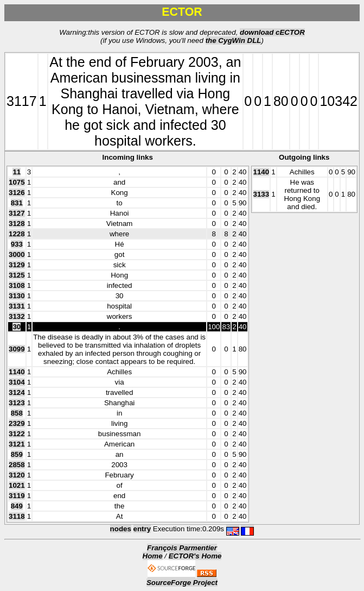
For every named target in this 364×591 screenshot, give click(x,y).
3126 (17, 193)
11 (17, 172)
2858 (17, 465)
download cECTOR (272, 32)
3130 (17, 296)
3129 (17, 265)
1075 (17, 182)
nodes (121, 529)
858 (17, 413)
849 (17, 506)
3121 (17, 444)
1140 (17, 372)
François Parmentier (182, 548)
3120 (17, 475)
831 (17, 203)
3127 (17, 213)
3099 (17, 349)
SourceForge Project (182, 583)
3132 (17, 316)
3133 (261, 194)
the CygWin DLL (234, 40)
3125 (17, 275)
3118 (17, 516)
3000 (17, 254)
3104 (17, 382)
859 (17, 454)
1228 (17, 234)
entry (142, 529)
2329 (17, 423)
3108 (17, 285)
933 (17, 244)
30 (17, 327)
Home (153, 556)
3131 (17, 306)
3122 (17, 434)
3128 (17, 224)
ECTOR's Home (195, 556)
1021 (17, 485)
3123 (17, 403)
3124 (17, 392)
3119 (17, 496)
